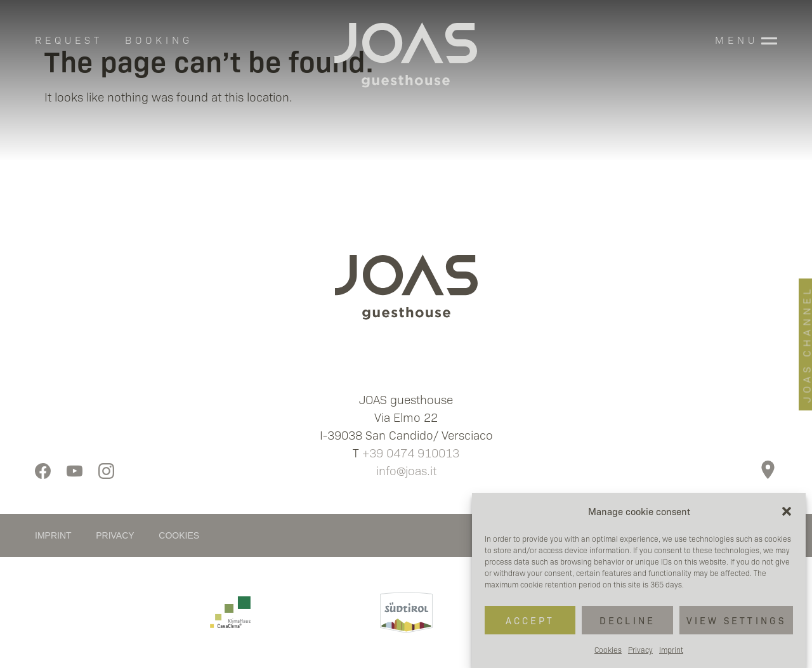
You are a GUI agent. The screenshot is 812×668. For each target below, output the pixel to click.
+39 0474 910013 (411, 452)
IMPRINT (53, 535)
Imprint (671, 650)
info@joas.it (406, 470)
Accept (530, 620)
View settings (736, 620)
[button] (787, 511)
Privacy (640, 650)
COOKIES (179, 535)
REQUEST (69, 40)
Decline (627, 620)
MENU (737, 40)
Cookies (608, 650)
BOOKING (159, 40)
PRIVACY (115, 535)
